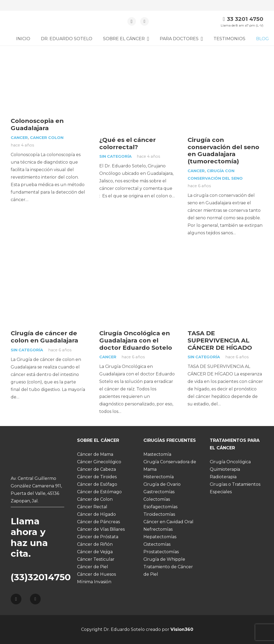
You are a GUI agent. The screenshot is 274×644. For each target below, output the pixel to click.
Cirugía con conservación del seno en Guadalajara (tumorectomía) (223, 151)
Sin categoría (115, 156)
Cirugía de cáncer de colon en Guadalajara (44, 337)
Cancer (19, 138)
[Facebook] (144, 21)
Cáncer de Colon (95, 499)
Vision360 (182, 629)
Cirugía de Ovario (162, 484)
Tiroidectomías (159, 514)
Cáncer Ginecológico (99, 462)
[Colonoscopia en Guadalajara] (49, 60)
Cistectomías (157, 544)
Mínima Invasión (94, 582)
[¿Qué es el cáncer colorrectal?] (137, 60)
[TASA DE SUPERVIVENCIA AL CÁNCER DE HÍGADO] (225, 253)
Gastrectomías (159, 492)
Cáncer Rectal (92, 507)
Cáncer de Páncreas (98, 522)
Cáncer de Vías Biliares (101, 529)
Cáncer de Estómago (99, 492)
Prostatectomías (161, 552)
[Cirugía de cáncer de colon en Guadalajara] (49, 253)
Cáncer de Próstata (98, 537)
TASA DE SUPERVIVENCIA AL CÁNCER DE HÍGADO (220, 340)
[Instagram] (132, 21)
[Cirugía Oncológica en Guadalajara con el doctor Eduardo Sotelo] (137, 253)
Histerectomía (159, 477)
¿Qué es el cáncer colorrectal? (128, 143)
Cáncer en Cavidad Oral (168, 522)
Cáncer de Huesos (96, 574)
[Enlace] (33, 22)
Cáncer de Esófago (97, 484)
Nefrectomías (158, 529)
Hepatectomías (160, 537)
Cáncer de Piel (93, 567)
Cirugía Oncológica (230, 462)
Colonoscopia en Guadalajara (37, 124)
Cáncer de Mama (95, 454)
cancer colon (47, 138)
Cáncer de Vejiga (95, 552)
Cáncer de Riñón (95, 544)
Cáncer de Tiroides (97, 477)
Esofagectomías (160, 507)
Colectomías (157, 499)
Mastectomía (157, 454)
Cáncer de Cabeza (96, 469)
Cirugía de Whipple (164, 559)
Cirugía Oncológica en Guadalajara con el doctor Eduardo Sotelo (136, 340)
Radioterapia (223, 477)
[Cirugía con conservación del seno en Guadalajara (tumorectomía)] (225, 60)
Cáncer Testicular (96, 559)
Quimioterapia (225, 469)
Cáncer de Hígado (96, 514)
